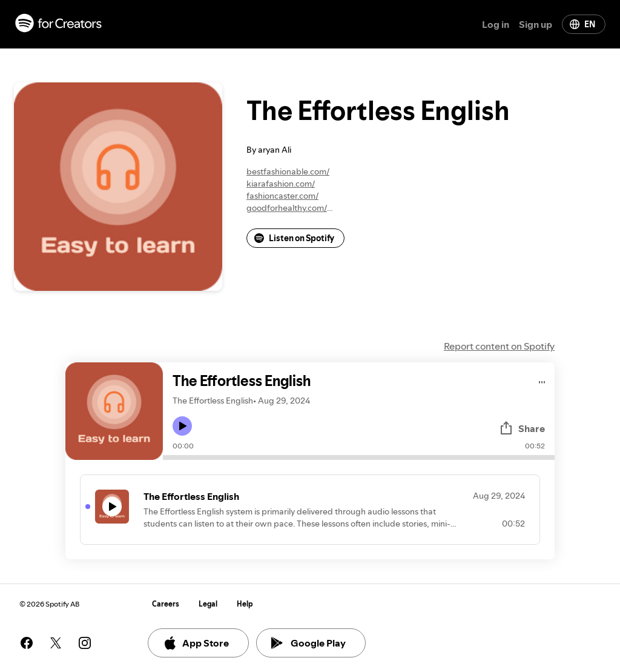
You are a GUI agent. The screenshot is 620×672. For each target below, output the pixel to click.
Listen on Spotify (294, 238)
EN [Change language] (582, 24)
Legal (208, 604)
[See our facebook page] (27, 643)
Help (245, 604)
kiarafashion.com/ (281, 184)
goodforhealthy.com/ (287, 208)
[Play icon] (182, 426)
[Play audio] (542, 380)
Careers (166, 604)
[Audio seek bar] (359, 457)
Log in (496, 24)
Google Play (308, 643)
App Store (196, 643)
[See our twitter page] (56, 643)
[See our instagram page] (85, 643)
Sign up (536, 24)
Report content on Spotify (499, 346)
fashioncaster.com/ (282, 196)
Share (522, 428)
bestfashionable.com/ (288, 171)
